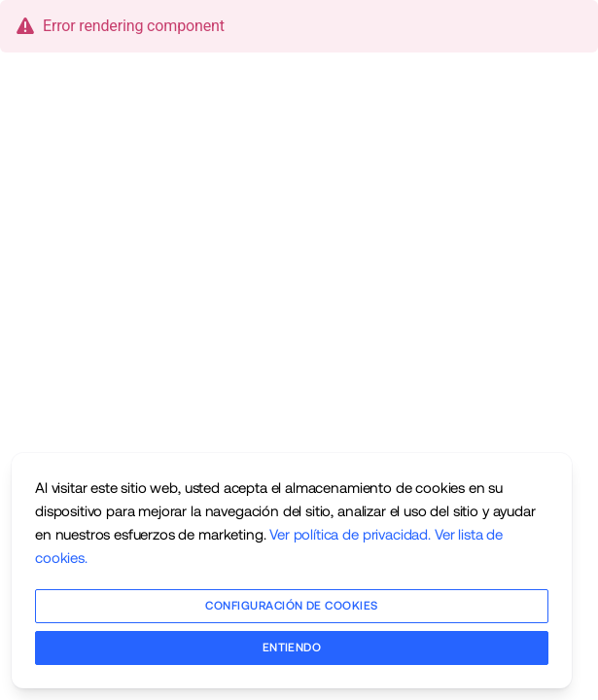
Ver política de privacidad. (350, 534)
